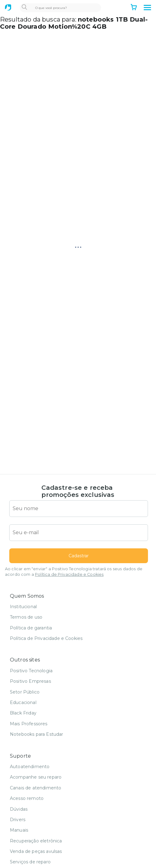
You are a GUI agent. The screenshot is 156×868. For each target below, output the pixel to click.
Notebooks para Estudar (37, 734)
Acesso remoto (27, 798)
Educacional (23, 702)
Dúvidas (19, 809)
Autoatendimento (30, 767)
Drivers (18, 820)
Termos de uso (26, 617)
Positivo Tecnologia (31, 671)
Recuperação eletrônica (36, 841)
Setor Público (25, 692)
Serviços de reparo (30, 862)
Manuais (19, 830)
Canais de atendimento (36, 788)
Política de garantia (31, 628)
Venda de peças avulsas (36, 851)
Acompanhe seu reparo (36, 777)
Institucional (23, 607)
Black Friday (23, 713)
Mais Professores (29, 724)
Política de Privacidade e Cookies (69, 574)
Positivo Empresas (30, 681)
